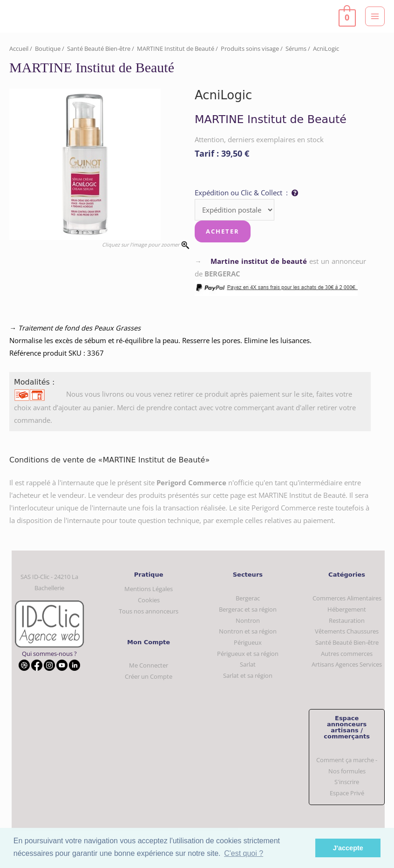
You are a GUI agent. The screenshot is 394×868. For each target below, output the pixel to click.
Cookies (149, 600)
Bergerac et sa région (248, 609)
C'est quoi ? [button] (244, 853)
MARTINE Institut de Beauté (176, 48)
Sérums (296, 48)
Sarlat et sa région (248, 675)
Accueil (19, 48)
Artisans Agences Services (347, 664)
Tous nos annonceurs (149, 611)
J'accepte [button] (348, 848)
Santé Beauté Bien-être (99, 48)
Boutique (48, 48)
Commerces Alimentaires (347, 598)
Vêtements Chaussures (347, 631)
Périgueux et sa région (248, 654)
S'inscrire (347, 782)
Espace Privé (347, 793)
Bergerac (248, 598)
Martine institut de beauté (259, 261)
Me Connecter (149, 665)
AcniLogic (326, 48)
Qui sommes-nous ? (49, 654)
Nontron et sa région (248, 631)
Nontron (248, 620)
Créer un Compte (149, 676)
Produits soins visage (250, 48)
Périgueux (248, 642)
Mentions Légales (149, 589)
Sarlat (248, 664)
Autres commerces (347, 654)
